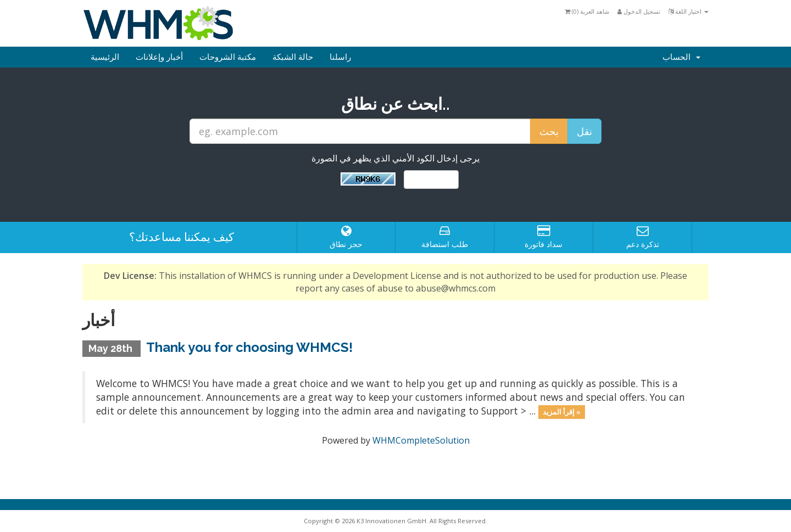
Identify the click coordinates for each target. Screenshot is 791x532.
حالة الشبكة (293, 57)
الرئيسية (105, 57)
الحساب (681, 57)
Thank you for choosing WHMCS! (249, 347)
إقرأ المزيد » (562, 412)
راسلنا (340, 57)
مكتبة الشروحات (228, 57)
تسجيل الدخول (639, 11)
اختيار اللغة (689, 11)
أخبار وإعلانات (159, 57)
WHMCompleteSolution (421, 440)
